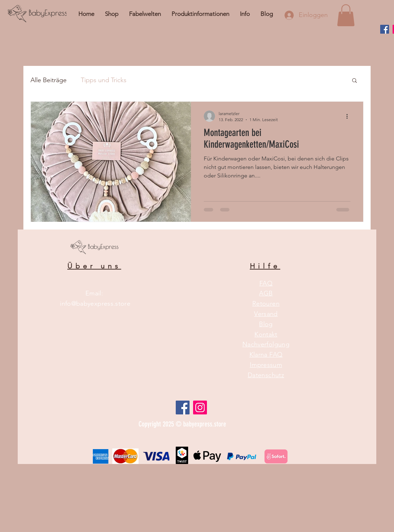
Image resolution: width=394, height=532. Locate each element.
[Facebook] (385, 29)
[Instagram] (200, 408)
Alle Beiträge (49, 80)
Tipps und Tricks (104, 80)
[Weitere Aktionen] (349, 116)
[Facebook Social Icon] (183, 408)
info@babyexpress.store (95, 304)
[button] (245, 14)
